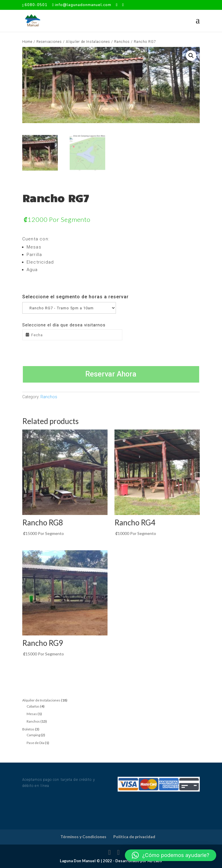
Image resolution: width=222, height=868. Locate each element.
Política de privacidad (134, 837)
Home (27, 42)
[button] (171, 855)
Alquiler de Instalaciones (88, 42)
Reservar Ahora (111, 374)
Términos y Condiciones (83, 837)
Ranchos (122, 42)
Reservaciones (49, 42)
